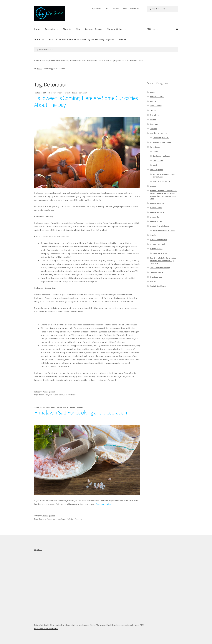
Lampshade (158, 160)
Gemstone (154, 124)
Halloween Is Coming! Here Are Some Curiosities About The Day (86, 101)
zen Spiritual (64, 93)
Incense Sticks (156, 221)
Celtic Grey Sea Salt (161, 138)
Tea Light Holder (157, 272)
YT (40, 549)
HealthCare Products (158, 133)
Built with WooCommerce (46, 628)
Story (61, 395)
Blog (78, 29)
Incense (153, 186)
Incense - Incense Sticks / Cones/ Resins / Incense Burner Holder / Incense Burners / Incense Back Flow (163, 195)
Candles (153, 110)
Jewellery (154, 235)
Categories (50, 29)
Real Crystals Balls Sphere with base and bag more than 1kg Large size (82, 39)
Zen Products (70, 395)
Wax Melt (153, 281)
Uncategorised (49, 392)
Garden (153, 119)
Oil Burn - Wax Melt (158, 244)
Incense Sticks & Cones (159, 226)
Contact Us (39, 39)
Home (37, 29)
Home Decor (155, 147)
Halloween (53, 395)
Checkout (116, 8)
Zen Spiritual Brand (158, 286)
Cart (106, 8)
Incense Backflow (157, 203)
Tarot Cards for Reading (160, 268)
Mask (155, 165)
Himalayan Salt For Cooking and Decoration (81, 412)
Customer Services (94, 29)
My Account (96, 8)
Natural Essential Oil (162, 181)
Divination (154, 115)
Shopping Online (115, 29)
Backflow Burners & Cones (164, 230)
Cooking (42, 519)
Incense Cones (156, 208)
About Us (67, 29)
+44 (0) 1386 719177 (131, 8)
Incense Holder (156, 217)
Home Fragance (156, 170)
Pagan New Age (156, 249)
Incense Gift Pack (157, 212)
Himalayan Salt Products (160, 142)
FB (38, 549)
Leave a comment (80, 93)
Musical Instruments (158, 240)
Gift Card (153, 129)
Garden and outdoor (161, 156)
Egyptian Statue (160, 253)
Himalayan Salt (63, 519)
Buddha (122, 39)
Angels (153, 92)
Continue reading (104, 504)
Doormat (157, 151)
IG (35, 549)
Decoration (43, 395)
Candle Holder (156, 106)
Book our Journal (157, 97)
